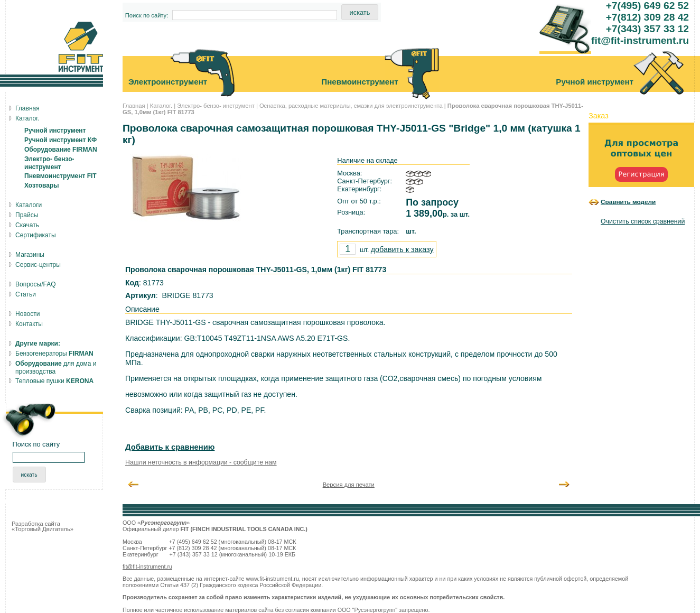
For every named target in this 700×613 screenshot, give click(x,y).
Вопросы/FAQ (36, 284)
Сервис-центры (38, 265)
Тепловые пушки (54, 381)
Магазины (30, 255)
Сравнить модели (628, 202)
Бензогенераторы (54, 354)
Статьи (26, 294)
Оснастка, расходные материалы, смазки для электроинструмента (351, 106)
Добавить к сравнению (170, 447)
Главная (134, 106)
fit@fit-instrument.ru (147, 566)
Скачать (27, 225)
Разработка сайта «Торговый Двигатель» (43, 526)
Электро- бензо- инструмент (216, 106)
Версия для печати (349, 485)
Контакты (29, 324)
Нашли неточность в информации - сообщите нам (201, 462)
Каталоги (29, 205)
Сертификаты (36, 235)
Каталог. (161, 106)
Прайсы (27, 215)
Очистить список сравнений (643, 221)
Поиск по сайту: (147, 15)
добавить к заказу (402, 249)
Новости (27, 314)
